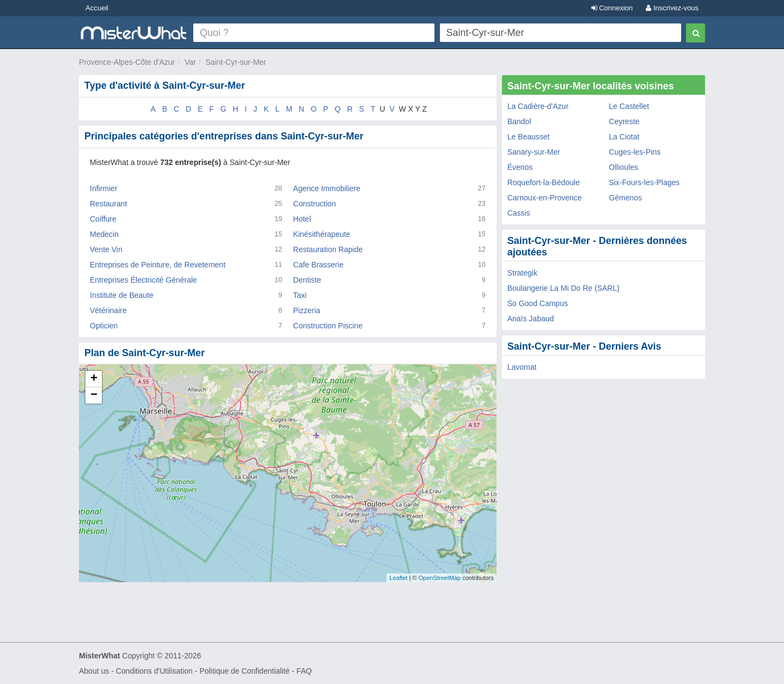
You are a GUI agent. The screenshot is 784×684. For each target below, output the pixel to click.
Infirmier (104, 188)
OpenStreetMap (439, 578)
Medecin (104, 234)
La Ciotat (624, 137)
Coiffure (103, 219)
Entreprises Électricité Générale (143, 280)
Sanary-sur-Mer (534, 152)
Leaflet (398, 578)
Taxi (300, 295)
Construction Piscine (328, 326)
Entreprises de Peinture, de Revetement (158, 265)
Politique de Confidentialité (244, 671)
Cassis (519, 213)
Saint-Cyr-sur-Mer (236, 62)
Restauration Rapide (328, 249)
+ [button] (94, 379)
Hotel (302, 219)
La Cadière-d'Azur (538, 106)
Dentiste (307, 280)
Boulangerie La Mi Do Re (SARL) (563, 288)
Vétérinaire (108, 310)
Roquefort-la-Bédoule (544, 182)
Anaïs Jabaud (531, 319)
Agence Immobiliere (327, 188)
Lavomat (522, 367)
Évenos (520, 167)
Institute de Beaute (122, 295)
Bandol (519, 121)
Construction (314, 204)
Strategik (522, 273)
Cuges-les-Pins (635, 152)
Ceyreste (624, 121)
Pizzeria (307, 310)
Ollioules (623, 167)
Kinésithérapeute (321, 234)
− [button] (94, 395)
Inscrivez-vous (672, 8)
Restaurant (108, 204)
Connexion (612, 8)
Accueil (97, 8)
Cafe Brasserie (318, 265)
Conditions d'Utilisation (154, 671)
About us (94, 671)
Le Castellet (629, 106)
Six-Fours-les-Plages (644, 182)
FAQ (304, 671)
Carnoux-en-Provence (545, 198)
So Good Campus (538, 303)
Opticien (104, 326)
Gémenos (625, 198)
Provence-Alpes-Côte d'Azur (127, 62)
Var (190, 62)
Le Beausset (529, 137)
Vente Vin (106, 249)
